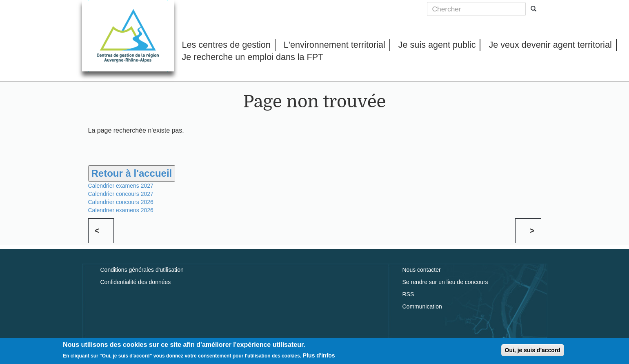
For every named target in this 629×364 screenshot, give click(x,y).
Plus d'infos (319, 357)
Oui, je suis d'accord (533, 352)
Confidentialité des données (136, 282)
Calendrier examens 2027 (121, 186)
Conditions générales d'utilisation (142, 270)
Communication (422, 306)
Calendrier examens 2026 (121, 210)
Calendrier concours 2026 (121, 202)
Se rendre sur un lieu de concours (445, 282)
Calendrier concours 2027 (121, 194)
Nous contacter (422, 270)
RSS (408, 294)
